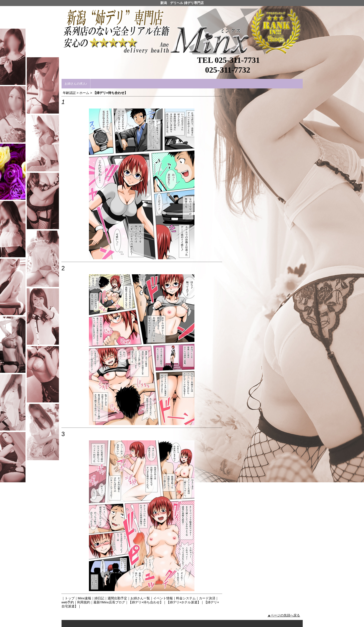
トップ (70, 598)
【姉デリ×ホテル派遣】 (184, 602)
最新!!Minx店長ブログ (109, 602)
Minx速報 (85, 598)
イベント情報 (163, 598)
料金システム (186, 598)
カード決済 (207, 598)
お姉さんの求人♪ (76, 84)
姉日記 (99, 598)
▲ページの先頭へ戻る (284, 615)
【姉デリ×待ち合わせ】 (146, 602)
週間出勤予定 (117, 598)
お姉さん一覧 (140, 598)
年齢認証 (69, 93)
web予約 (68, 602)
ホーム (84, 93)
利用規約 (84, 602)
